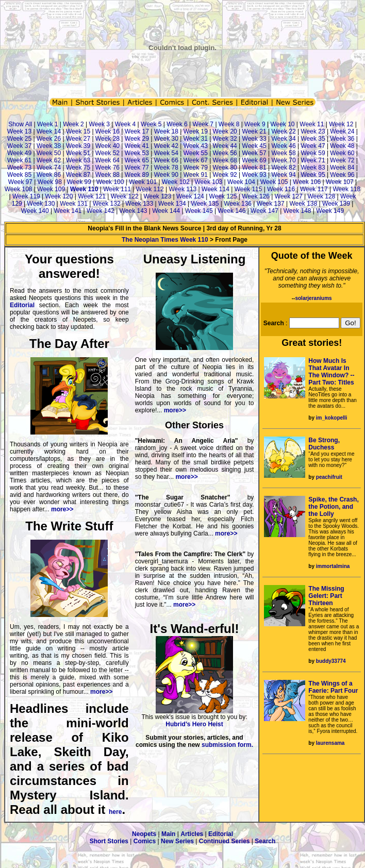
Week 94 (283, 175)
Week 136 (238, 204)
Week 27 (78, 139)
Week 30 (166, 139)
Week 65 (137, 160)
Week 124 (190, 196)
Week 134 (172, 204)
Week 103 (208, 182)
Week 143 (134, 211)
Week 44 (225, 146)
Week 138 (303, 204)
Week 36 (342, 139)
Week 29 (137, 139)
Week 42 (166, 146)
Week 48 (342, 146)
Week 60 (342, 153)
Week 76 (107, 168)
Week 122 (125, 196)
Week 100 (110, 182)
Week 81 (254, 168)
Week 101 (143, 182)
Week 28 (107, 139)
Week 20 (225, 131)
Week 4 (125, 124)
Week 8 (229, 124)
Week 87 (78, 175)
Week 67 (196, 160)
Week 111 (117, 189)
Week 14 (49, 131)
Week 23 (313, 131)
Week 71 (313, 160)
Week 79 (196, 168)
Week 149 (330, 211)
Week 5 (151, 124)
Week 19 (196, 131)
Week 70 (283, 160)
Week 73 (19, 168)
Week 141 (68, 211)
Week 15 (78, 131)
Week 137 (271, 204)
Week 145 (199, 211)
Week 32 (225, 139)
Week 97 (20, 182)
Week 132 (107, 204)
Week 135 (205, 204)
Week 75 (78, 168)
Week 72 (342, 160)
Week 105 (274, 182)
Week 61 (19, 160)
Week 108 (19, 189)
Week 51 (78, 153)
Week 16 (107, 131)
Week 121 (92, 196)
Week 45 (254, 146)
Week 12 (341, 124)
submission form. (227, 745)
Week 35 (313, 139)
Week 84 (342, 168)
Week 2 (73, 124)
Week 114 (215, 189)
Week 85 (19, 175)
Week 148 (297, 211)
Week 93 (254, 175)
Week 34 (283, 139)
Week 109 (51, 189)
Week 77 (137, 168)
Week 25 (19, 139)
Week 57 (254, 153)
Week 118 (346, 189)
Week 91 (196, 175)
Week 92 (225, 175)
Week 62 (49, 160)
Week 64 (107, 160)
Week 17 (137, 131)
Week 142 (101, 211)
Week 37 (19, 146)
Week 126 (256, 196)
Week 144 (166, 211)
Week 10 (282, 124)
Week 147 (264, 211)
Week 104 (241, 182)
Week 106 (307, 182)
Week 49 (19, 153)
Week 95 (313, 175)
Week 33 (254, 139)
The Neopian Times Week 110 (165, 240)
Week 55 (196, 153)
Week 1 (47, 124)
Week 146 (232, 211)
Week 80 (225, 168)
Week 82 (283, 168)
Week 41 (137, 146)
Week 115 (248, 189)
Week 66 (166, 160)
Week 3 (99, 124)
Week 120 (59, 196)
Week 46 (283, 146)
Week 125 (223, 196)
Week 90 (166, 175)
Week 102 (176, 182)
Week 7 (203, 124)
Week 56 (225, 153)
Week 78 (166, 168)
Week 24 (342, 131)
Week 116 (281, 189)
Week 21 (254, 131)
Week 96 (342, 175)
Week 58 (283, 153)
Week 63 (78, 160)
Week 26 (49, 139)
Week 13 (19, 131)
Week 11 (312, 124)
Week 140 (35, 211)
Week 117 (314, 189)
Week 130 (41, 204)
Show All (20, 124)
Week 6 (177, 124)
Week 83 (313, 168)
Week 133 (139, 204)
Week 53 (137, 153)
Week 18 (166, 131)
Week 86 (49, 175)
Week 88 (107, 175)
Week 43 (196, 146)
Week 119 (26, 196)
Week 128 (321, 196)
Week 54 (166, 153)
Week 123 (157, 196)
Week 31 (196, 139)
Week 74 (49, 168)
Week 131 (74, 204)
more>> (62, 509)
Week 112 (150, 189)
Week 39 (78, 146)
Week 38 (49, 146)
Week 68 (225, 160)
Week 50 (49, 153)
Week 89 (137, 175)
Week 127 (289, 196)
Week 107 (340, 182)
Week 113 (182, 189)
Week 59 (313, 153)
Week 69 (254, 160)
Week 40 (107, 146)
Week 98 (50, 182)
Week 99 (79, 182)
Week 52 (107, 153)
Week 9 (255, 124)
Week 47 (313, 146)
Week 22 (283, 131)
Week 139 (336, 204)
